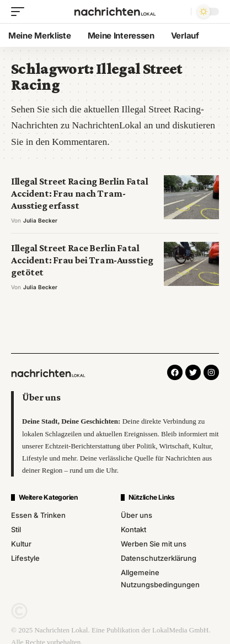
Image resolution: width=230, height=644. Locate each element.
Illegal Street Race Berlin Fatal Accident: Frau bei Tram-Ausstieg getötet (82, 260)
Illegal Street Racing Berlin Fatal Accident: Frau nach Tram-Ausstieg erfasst (79, 194)
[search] (180, 12)
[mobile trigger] (20, 12)
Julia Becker (40, 220)
